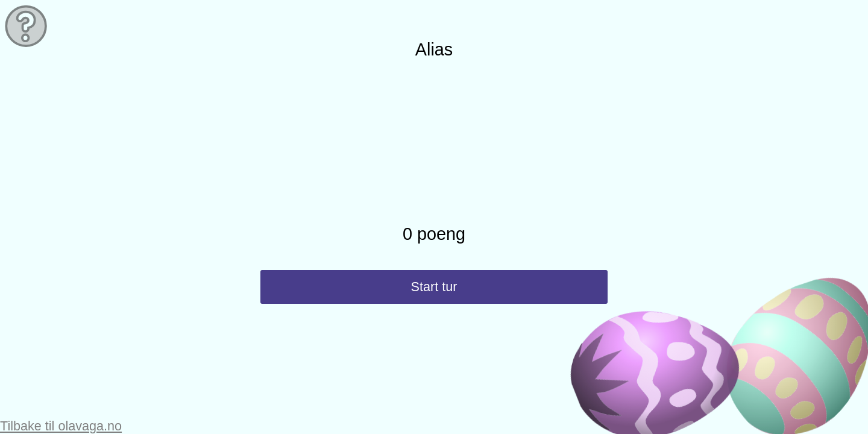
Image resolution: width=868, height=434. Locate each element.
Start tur (434, 287)
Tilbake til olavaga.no (61, 426)
